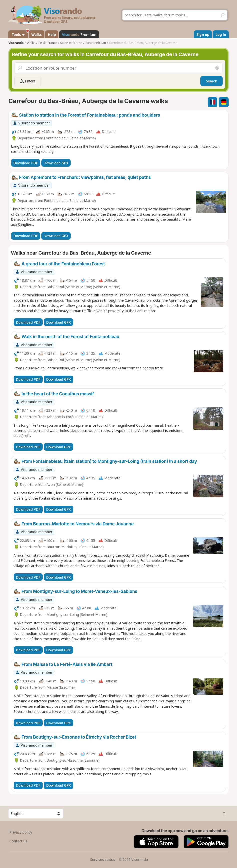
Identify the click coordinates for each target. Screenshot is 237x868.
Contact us (18, 841)
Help (52, 35)
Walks (37, 35)
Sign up (203, 35)
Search (211, 81)
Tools (19, 34)
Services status (103, 859)
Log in (221, 35)
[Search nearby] (217, 68)
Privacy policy (21, 832)
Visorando (16, 43)
